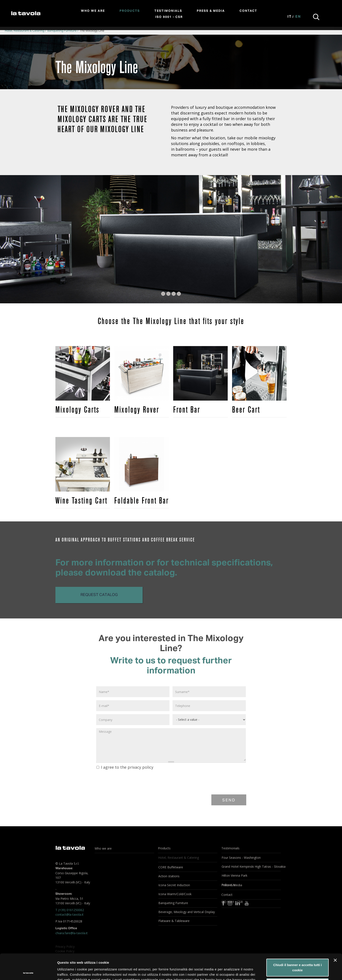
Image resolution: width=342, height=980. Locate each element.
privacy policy (140, 767)
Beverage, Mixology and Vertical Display (187, 912)
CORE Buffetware (171, 867)
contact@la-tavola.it (69, 914)
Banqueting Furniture (62, 31)
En (298, 17)
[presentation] (129, 782)
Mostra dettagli (69, 971)
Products (130, 11)
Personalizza (298, 959)
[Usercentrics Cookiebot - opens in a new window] (28, 971)
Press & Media (211, 11)
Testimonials (168, 11)
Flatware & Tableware (174, 921)
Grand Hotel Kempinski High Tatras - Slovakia (251, 866)
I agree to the (125, 767)
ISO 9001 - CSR (169, 17)
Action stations (169, 876)
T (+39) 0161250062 (70, 910)
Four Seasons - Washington (241, 858)
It (290, 17)
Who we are (93, 11)
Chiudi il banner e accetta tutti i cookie (298, 942)
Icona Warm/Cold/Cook (175, 894)
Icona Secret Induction (174, 885)
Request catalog (99, 595)
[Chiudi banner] (335, 935)
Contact (248, 11)
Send (229, 800)
